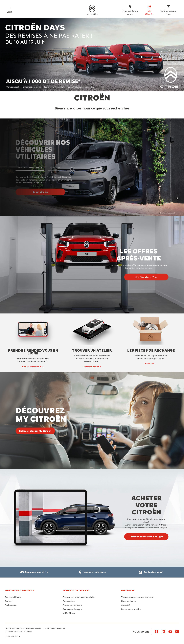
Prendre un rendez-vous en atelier (79, 597)
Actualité (126, 605)
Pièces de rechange (72, 605)
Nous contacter (129, 601)
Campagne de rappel (73, 609)
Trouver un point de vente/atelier (137, 597)
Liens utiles (128, 591)
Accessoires (69, 601)
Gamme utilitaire (13, 597)
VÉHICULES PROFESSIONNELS (19, 591)
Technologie (11, 605)
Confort (8, 601)
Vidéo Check (69, 613)
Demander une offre (131, 609)
